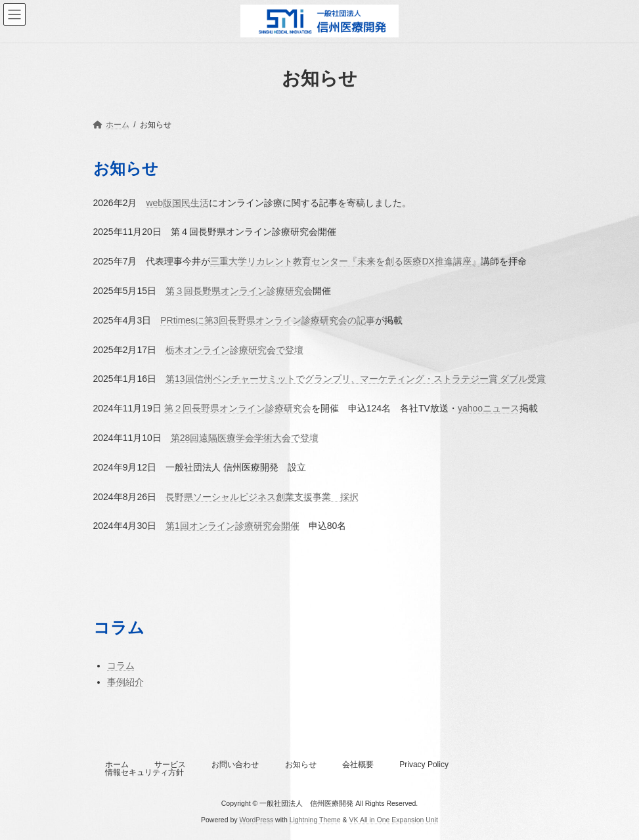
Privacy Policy (424, 765)
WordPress (256, 820)
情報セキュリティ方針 (144, 772)
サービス (170, 765)
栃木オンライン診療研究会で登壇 (234, 350)
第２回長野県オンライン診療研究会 (238, 408)
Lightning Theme (315, 820)
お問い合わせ (235, 765)
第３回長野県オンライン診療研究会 (239, 291)
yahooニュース (489, 408)
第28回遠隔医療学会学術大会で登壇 (245, 438)
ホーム (117, 765)
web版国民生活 (177, 203)
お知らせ (301, 765)
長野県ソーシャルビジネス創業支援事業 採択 (262, 497)
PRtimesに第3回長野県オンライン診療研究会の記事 (268, 320)
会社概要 (358, 765)
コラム (121, 665)
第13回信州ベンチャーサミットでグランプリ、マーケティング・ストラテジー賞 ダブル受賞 (356, 379)
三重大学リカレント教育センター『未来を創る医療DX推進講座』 (345, 261)
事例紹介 (125, 682)
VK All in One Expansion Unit (394, 820)
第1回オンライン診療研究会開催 (232, 526)
